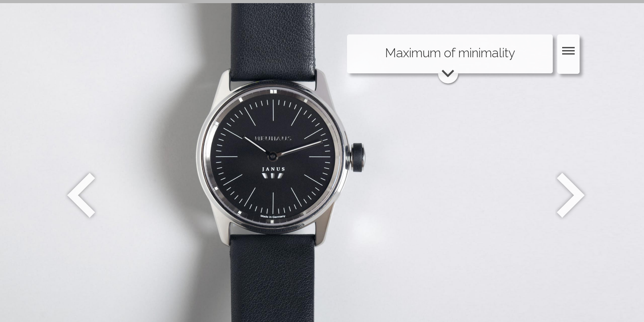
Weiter (572, 195)
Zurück (81, 195)
